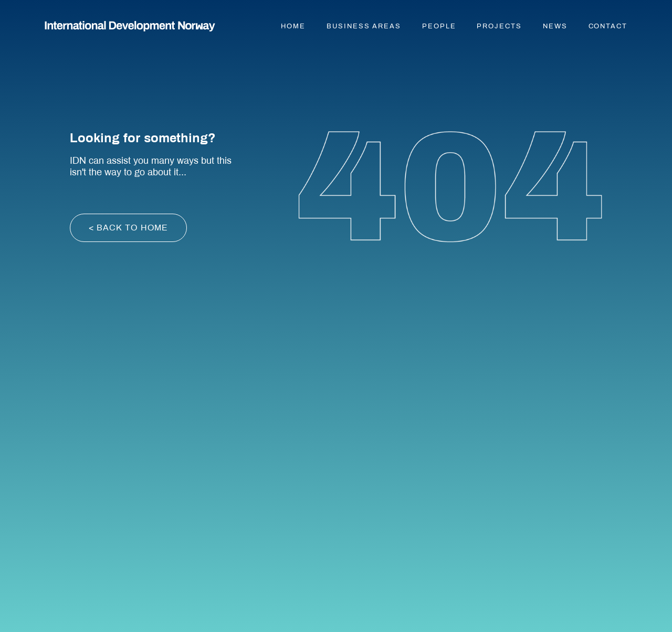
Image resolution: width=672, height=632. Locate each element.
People (439, 26)
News (555, 26)
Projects (499, 26)
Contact (608, 26)
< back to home (129, 228)
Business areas (364, 26)
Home (293, 26)
